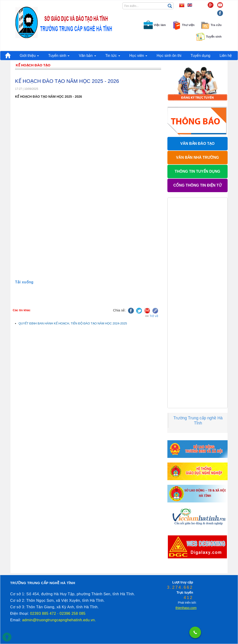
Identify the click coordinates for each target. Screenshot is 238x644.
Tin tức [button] (113, 56)
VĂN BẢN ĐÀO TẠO (197, 144)
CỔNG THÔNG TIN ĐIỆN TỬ (197, 185)
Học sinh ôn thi (169, 56)
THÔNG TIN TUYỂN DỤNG (197, 171)
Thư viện (183, 25)
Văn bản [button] (87, 56)
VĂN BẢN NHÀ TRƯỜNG (197, 157)
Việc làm (155, 25)
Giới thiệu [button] (29, 56)
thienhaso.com (192, 571)
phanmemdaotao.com (176, 571)
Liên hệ (226, 56)
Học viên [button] (138, 56)
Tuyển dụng (200, 56)
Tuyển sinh (209, 37)
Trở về (154, 316)
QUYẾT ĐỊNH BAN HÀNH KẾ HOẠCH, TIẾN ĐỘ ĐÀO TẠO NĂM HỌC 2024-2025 (73, 323)
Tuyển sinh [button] (59, 56)
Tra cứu (211, 25)
